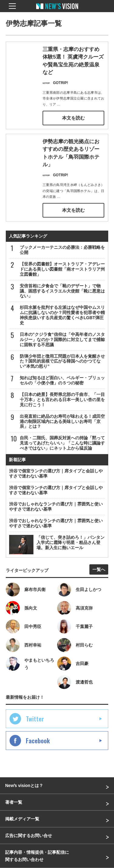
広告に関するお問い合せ (29, 836)
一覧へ (99, 569)
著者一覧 (14, 802)
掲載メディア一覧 (22, 819)
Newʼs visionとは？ (24, 785)
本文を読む (73, 118)
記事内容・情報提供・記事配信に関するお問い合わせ (37, 856)
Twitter (35, 719)
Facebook (38, 741)
